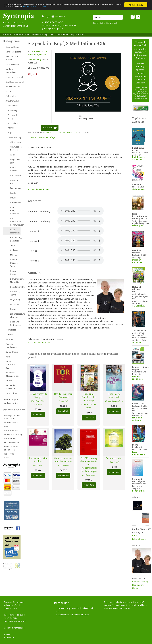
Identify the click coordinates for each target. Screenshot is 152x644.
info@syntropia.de (54, 28)
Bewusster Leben (22, 34)
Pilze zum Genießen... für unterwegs (89, 397)
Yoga (10, 133)
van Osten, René (89, 475)
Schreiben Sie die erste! (39, 342)
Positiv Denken (14, 273)
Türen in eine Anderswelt (114, 396)
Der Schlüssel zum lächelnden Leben (73, 615)
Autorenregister (11, 399)
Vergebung (15, 300)
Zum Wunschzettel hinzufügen (42, 137)
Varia (8, 357)
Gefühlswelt (15, 202)
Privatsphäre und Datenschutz (12, 417)
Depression (15, 175)
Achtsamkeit (13, 106)
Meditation (13, 123)
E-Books (9, 381)
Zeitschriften (11, 393)
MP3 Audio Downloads (11, 387)
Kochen (11, 128)
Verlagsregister (11, 403)
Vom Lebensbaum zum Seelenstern (63, 460)
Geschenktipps (12, 47)
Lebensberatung (40, 34)
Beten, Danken (14, 169)
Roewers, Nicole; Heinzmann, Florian (140, 585)
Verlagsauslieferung (12, 435)
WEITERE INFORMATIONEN (67, 8)
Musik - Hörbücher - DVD (11, 365)
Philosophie (11, 96)
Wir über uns (10, 439)
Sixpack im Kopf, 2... (79, 34)
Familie (13, 193)
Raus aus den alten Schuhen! (38, 460)
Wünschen (15, 304)
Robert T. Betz (14, 182)
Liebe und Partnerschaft (15, 323)
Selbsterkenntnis (15, 287)
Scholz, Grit (63, 401)
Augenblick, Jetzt (15, 161)
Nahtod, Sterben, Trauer (14, 263)
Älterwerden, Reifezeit (15, 148)
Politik (8, 91)
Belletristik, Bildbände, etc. (12, 374)
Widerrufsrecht (11, 431)
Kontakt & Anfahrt (12, 443)
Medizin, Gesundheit (11, 71)
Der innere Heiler (114, 458)
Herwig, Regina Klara (114, 401)
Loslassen (15, 250)
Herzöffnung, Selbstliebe (15, 239)
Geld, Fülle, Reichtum (14, 210)
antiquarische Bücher (12, 58)
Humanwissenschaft (13, 77)
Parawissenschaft (13, 87)
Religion (9, 339)
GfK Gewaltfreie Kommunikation (15, 222)
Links (6, 458)
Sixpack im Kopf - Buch (39, 189)
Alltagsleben (15, 142)
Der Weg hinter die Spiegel (38, 396)
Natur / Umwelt (12, 64)
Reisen (11, 334)
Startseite (7, 34)
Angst (13, 155)
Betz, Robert (38, 465)
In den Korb (50, 128)
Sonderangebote (13, 52)
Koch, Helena (63, 465)
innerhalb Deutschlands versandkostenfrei (61, 132)
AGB (6, 427)
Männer (14, 255)
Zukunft (14, 309)
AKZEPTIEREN (136, 5)
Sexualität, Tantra (15, 293)
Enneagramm (15, 188)
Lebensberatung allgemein (15, 315)
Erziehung (12, 110)
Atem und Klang (12, 117)
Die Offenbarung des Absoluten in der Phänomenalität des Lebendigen (89, 465)
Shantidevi (114, 462)
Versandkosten (11, 423)
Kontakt (7, 634)
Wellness (12, 330)
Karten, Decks (12, 352)
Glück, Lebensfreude (59, 34)
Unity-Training (34, 60)
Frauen (13, 198)
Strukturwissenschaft (13, 82)
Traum (13, 245)
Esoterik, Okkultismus (11, 346)
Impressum (9, 454)
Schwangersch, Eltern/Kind (15, 281)
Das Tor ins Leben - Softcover (63, 396)
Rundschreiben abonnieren (11, 448)
